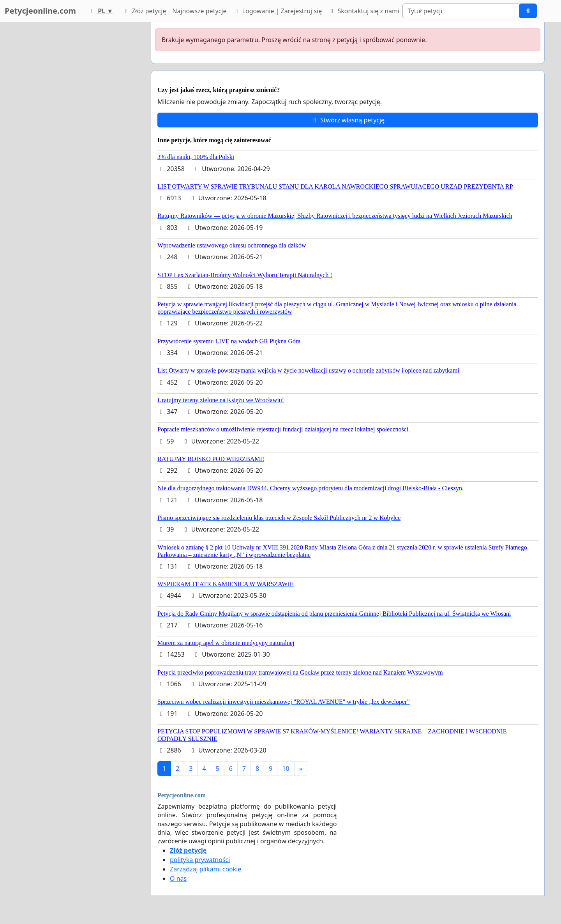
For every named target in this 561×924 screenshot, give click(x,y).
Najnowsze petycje (199, 11)
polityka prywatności (200, 860)
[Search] (461, 11)
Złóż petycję (144, 11)
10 (286, 769)
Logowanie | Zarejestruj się (277, 11)
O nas (178, 878)
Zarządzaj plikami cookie (206, 869)
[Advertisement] (75, 139)
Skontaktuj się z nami (364, 11)
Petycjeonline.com (40, 11)
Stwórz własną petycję (348, 120)
